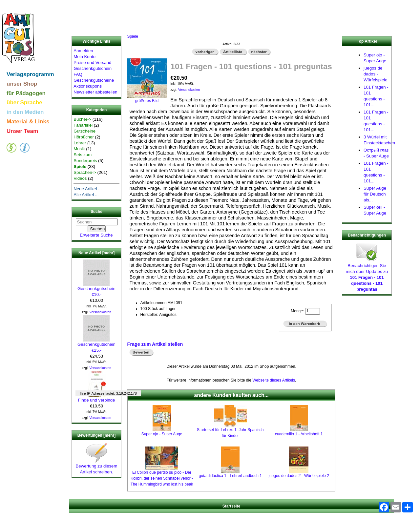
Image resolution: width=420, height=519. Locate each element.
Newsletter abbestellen (95, 92)
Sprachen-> (85, 172)
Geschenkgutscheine (94, 80)
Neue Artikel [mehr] (96, 253)
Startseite (231, 506)
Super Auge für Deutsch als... (375, 194)
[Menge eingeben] (313, 311)
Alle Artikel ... (86, 195)
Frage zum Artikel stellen (155, 344)
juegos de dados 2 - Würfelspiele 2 (299, 476)
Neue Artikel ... (88, 189)
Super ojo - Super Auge (162, 434)
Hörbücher (84, 137)
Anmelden (83, 51)
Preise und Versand (92, 62)
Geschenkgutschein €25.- (96, 345)
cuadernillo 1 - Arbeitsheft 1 (299, 434)
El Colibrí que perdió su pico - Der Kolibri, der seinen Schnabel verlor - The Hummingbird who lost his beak (162, 478)
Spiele (133, 36)
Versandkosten (100, 312)
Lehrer (80, 143)
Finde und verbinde (97, 398)
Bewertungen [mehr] (97, 435)
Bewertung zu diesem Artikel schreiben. (97, 467)
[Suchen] (97, 222)
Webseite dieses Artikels (274, 380)
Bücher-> (82, 119)
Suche (96, 212)
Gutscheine (84, 131)
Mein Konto (84, 57)
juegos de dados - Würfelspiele (376, 74)
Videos (80, 178)
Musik (79, 149)
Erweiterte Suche (96, 235)
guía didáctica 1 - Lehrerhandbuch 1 (230, 476)
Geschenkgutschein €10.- (96, 289)
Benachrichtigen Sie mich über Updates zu (367, 275)
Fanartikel (83, 125)
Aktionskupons (88, 86)
